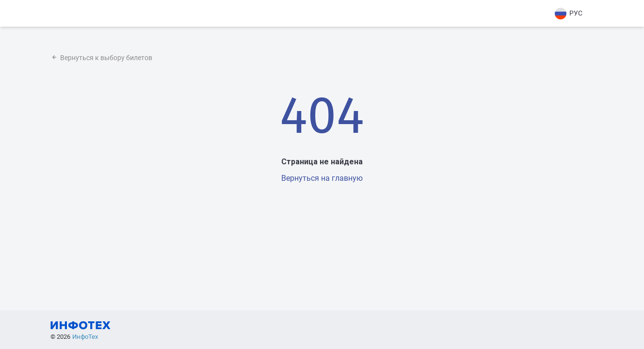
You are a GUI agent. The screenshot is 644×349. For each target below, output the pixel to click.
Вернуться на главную (322, 178)
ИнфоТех (85, 337)
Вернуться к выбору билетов (101, 57)
